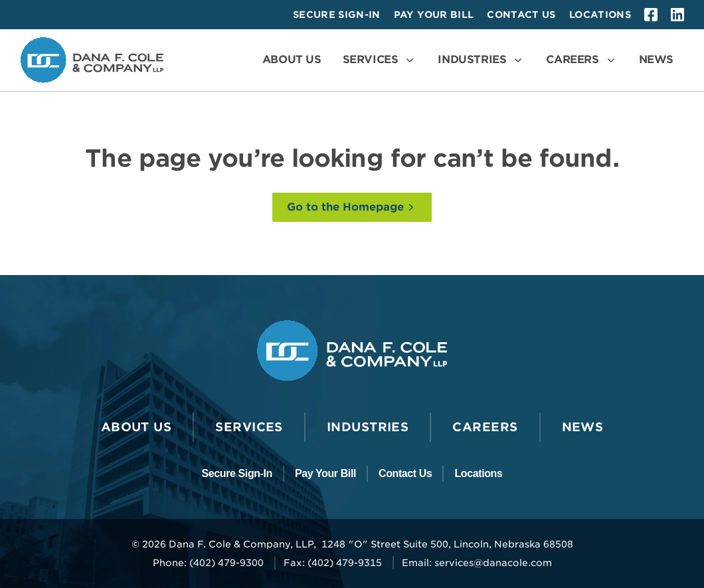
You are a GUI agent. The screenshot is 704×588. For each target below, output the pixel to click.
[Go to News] (656, 60)
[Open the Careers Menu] (581, 60)
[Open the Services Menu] (380, 60)
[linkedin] (677, 15)
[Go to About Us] (292, 60)
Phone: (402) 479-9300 (208, 563)
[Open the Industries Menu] (481, 60)
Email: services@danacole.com (477, 563)
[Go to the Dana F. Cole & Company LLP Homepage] (92, 60)
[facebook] (651, 15)
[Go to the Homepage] (352, 207)
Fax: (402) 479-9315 (333, 563)
